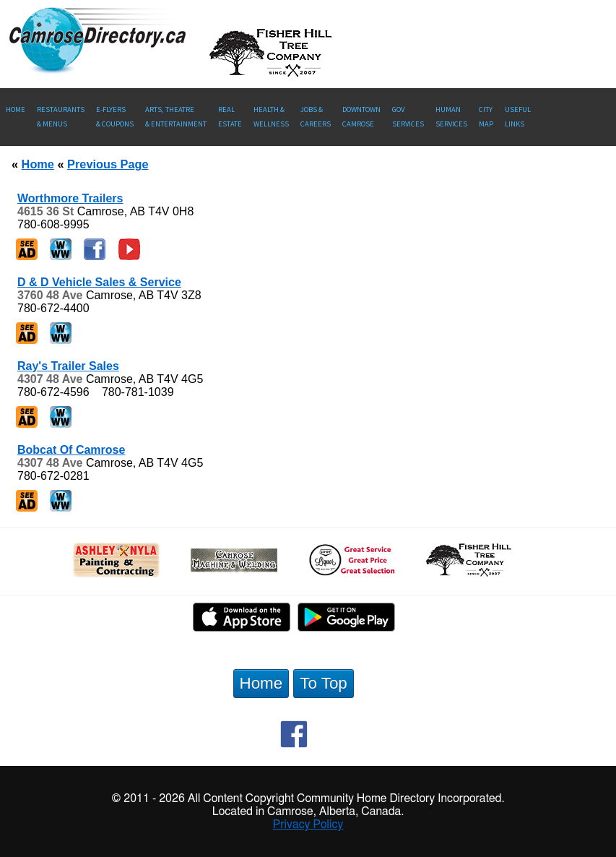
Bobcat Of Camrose (71, 450)
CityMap (486, 117)
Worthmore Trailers (70, 198)
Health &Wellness (271, 117)
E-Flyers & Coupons (115, 117)
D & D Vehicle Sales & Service (99, 282)
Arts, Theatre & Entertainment (176, 117)
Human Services (451, 117)
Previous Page (108, 164)
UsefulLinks (518, 117)
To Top (324, 683)
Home (16, 109)
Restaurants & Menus (61, 117)
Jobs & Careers (316, 117)
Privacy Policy (308, 824)
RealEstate (230, 117)
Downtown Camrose (361, 117)
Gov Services (408, 117)
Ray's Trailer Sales (68, 366)
